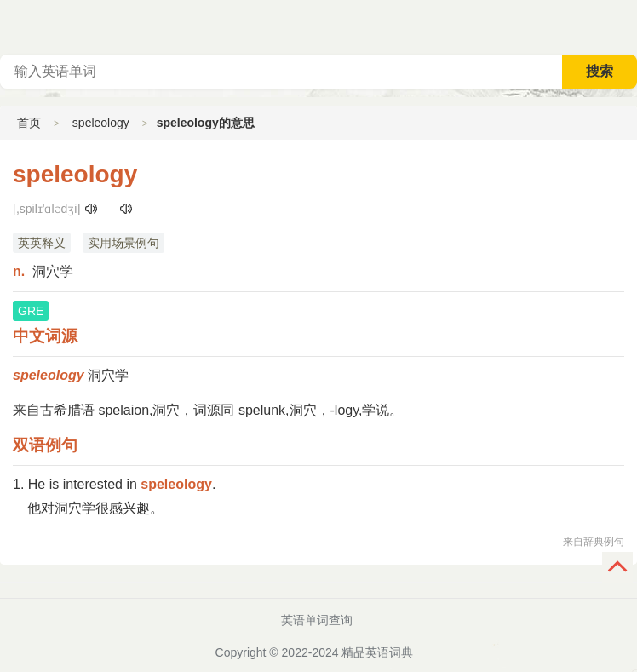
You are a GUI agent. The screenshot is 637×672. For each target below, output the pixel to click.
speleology (101, 123)
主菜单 (623, 26)
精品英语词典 (377, 652)
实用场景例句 (123, 243)
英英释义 (42, 243)
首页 (29, 123)
